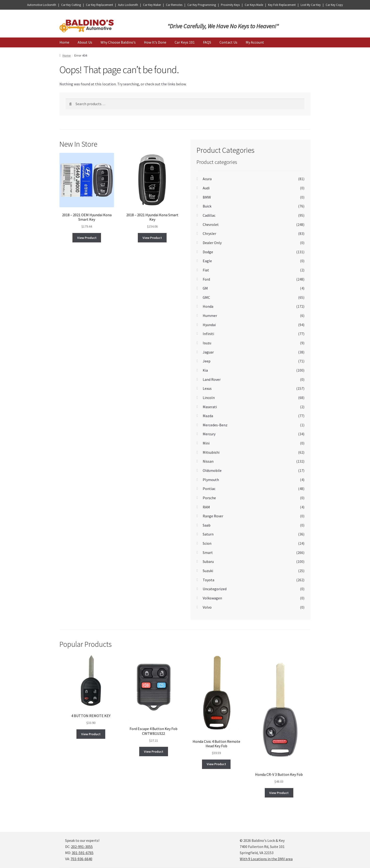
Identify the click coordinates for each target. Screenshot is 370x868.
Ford (206, 279)
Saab (207, 525)
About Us (85, 42)
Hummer (210, 316)
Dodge (208, 252)
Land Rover (212, 379)
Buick (207, 206)
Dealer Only (212, 243)
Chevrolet (211, 224)
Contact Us (228, 42)
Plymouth (211, 480)
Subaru (208, 561)
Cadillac (209, 215)
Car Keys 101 (185, 42)
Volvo (207, 607)
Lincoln (209, 398)
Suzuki (208, 571)
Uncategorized (215, 589)
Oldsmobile (212, 470)
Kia (205, 370)
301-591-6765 (83, 853)
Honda (208, 306)
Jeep (207, 361)
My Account (255, 42)
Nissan (208, 461)
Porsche (209, 498)
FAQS (207, 42)
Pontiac (209, 489)
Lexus (207, 388)
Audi (206, 188)
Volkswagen (212, 598)
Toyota (208, 580)
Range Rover (213, 516)
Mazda (208, 416)
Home (64, 42)
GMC (206, 297)
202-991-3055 (82, 847)
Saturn (208, 534)
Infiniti (208, 334)
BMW (207, 197)
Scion (207, 543)
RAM (206, 507)
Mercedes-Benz (215, 425)
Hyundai (209, 325)
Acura (207, 179)
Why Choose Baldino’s (118, 42)
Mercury (209, 434)
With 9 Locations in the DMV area (266, 859)
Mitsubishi (211, 452)
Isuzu (207, 343)
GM (205, 288)
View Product (87, 238)
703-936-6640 (81, 859)
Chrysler (209, 233)
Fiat (206, 270)
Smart (208, 552)
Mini (206, 443)
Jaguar (208, 352)
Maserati (210, 407)
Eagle (207, 261)
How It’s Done (155, 42)
